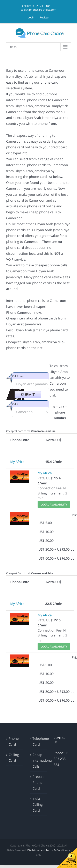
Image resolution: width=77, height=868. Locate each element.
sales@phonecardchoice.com (38, 10)
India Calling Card (38, 804)
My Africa (17, 462)
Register (45, 17)
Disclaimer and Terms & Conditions (49, 850)
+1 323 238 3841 (41, 6)
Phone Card (14, 741)
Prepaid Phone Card (38, 783)
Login (31, 17)
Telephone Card (39, 741)
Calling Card (14, 758)
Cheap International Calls (39, 761)
